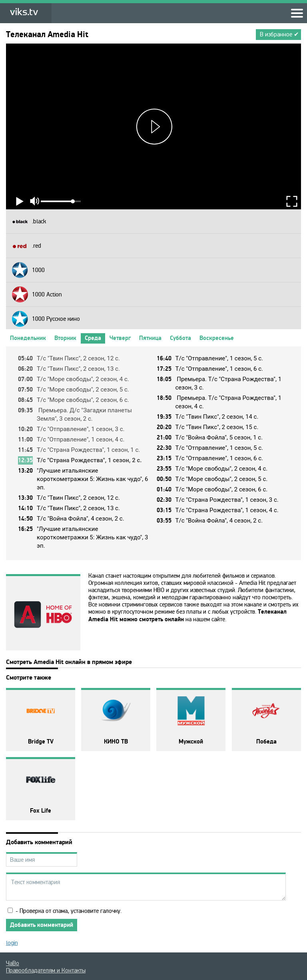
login (12, 943)
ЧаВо (13, 963)
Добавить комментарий (42, 925)
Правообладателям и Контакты (46, 970)
